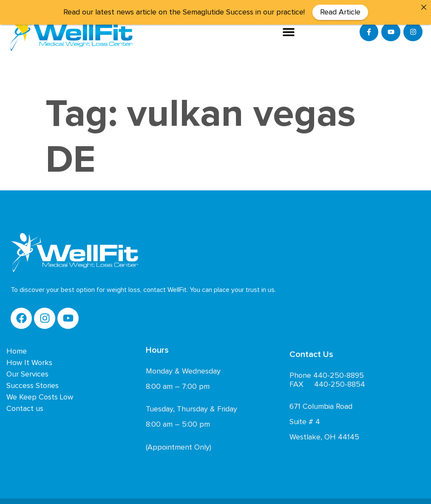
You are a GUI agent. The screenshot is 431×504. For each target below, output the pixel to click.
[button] (289, 32)
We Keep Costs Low (40, 395)
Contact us (25, 407)
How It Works (29, 361)
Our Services (27, 372)
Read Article (340, 12)
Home (17, 349)
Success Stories (33, 384)
